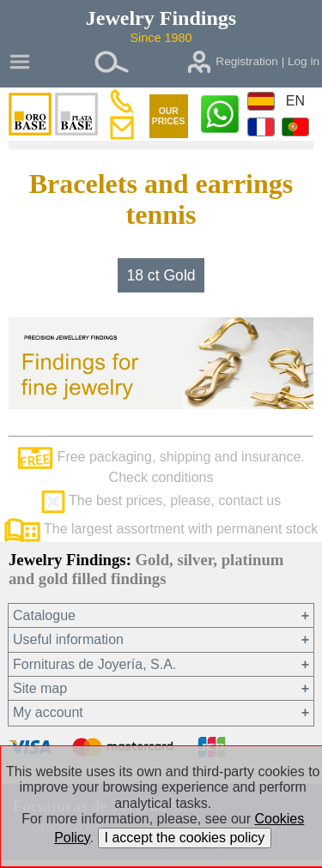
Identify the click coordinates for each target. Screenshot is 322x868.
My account (48, 712)
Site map (40, 688)
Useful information (68, 639)
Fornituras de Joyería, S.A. (94, 664)
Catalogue (44, 615)
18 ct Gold (161, 275)
